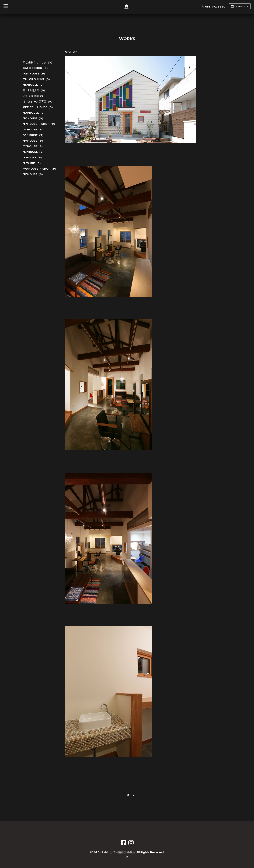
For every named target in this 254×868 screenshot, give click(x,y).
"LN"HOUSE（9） (34, 113)
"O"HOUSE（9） (34, 135)
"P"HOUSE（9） (34, 141)
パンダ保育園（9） (34, 96)
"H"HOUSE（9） (34, 118)
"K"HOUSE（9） (34, 174)
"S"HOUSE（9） (34, 129)
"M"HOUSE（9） (34, 152)
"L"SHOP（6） (33, 163)
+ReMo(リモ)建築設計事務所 (118, 852)
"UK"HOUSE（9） (35, 74)
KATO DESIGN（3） (36, 68)
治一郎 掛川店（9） (35, 90)
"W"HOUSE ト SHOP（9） (40, 169)
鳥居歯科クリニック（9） (38, 62)
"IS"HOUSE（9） (34, 85)
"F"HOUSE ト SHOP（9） (40, 124)
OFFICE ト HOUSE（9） (39, 107)
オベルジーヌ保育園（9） (38, 101)
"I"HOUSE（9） (33, 157)
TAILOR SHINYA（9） (37, 79)
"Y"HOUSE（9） (34, 146)
